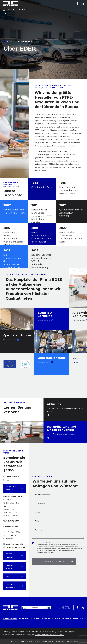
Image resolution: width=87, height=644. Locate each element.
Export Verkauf (9, 556)
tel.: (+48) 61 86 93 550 (11, 488)
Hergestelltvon (58, 608)
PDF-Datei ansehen (44, 320)
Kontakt (66, 619)
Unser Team (47, 619)
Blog (57, 619)
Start (10, 41)
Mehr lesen (51, 553)
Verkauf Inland (9, 567)
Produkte (24, 619)
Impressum (78, 619)
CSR (74, 362)
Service (35, 619)
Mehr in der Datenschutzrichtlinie (49, 635)
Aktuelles (54, 404)
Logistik (10, 576)
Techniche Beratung (10, 586)
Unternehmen (10, 619)
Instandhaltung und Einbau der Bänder (62, 428)
